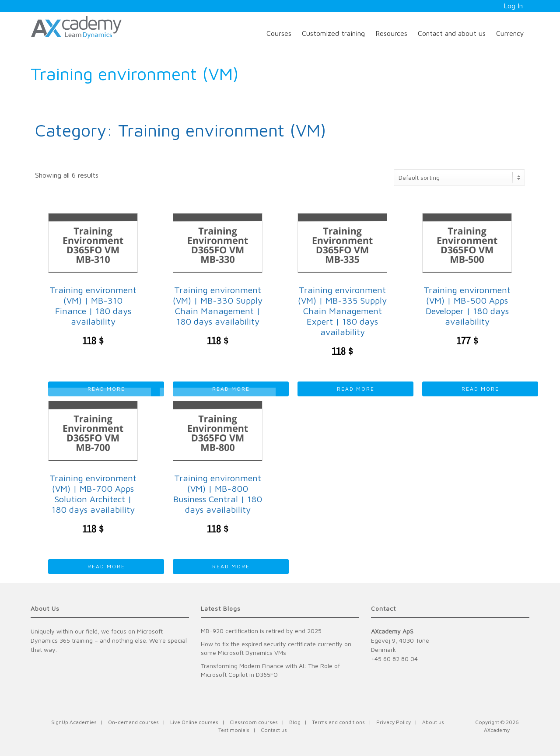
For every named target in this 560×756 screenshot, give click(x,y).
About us (433, 722)
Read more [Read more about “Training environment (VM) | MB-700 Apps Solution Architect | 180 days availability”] (106, 566)
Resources (391, 33)
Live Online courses (194, 722)
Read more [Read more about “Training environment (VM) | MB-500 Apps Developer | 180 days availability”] (480, 389)
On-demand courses (133, 722)
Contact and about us (452, 33)
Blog (295, 722)
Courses (279, 33)
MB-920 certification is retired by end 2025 (261, 631)
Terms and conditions (338, 722)
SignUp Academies (74, 722)
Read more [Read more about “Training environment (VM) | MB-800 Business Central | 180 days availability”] (231, 566)
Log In (513, 6)
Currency (510, 33)
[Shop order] (459, 178)
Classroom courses (254, 722)
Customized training (333, 33)
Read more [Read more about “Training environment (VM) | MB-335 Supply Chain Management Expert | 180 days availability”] (356, 389)
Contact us (274, 730)
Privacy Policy (394, 722)
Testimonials (234, 730)
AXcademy (497, 730)
